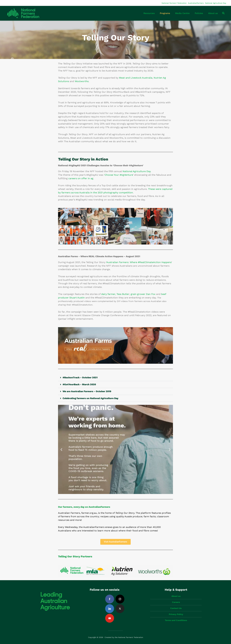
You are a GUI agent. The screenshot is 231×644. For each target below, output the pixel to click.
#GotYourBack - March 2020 (79, 384)
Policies (199, 13)
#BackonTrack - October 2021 (80, 377)
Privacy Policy (176, 614)
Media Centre (182, 13)
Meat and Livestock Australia (136, 78)
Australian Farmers (69, 513)
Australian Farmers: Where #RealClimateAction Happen (138, 262)
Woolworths (82, 81)
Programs (165, 13)
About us (213, 13)
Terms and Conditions (176, 620)
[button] (115, 378)
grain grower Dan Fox (143, 294)
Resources (149, 13)
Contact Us (176, 608)
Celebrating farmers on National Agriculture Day (90, 398)
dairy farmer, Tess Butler (115, 294)
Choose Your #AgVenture (119, 175)
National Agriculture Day (216, 3)
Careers (176, 602)
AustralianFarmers (196, 3)
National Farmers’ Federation (174, 3)
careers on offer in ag (81, 178)
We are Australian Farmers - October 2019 (87, 391)
